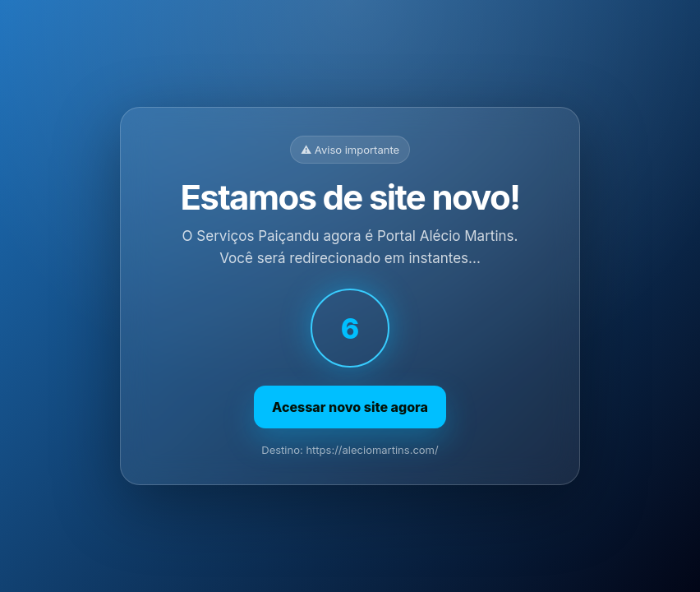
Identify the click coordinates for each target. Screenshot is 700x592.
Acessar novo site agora (350, 407)
